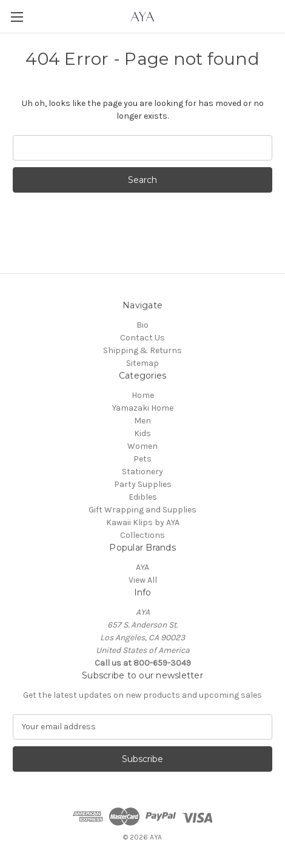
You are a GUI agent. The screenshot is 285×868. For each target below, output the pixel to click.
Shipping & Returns (142, 350)
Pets (142, 459)
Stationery (142, 472)
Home (143, 395)
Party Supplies (143, 484)
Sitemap (142, 363)
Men (142, 421)
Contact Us (142, 338)
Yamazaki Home (143, 408)
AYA (142, 567)
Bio (142, 325)
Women (142, 446)
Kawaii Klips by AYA (143, 522)
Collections (142, 535)
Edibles (143, 497)
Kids (142, 433)
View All (143, 580)
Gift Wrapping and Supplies (142, 510)
